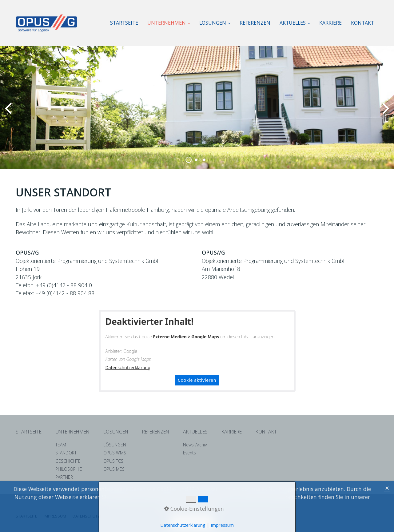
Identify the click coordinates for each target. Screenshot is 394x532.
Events (189, 453)
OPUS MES (114, 469)
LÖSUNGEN (215, 23)
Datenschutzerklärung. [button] (192, 505)
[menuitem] (126, 23)
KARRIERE (330, 23)
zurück (9, 113)
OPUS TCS (113, 461)
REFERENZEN (255, 23)
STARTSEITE (124, 23)
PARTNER (64, 477)
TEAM (61, 445)
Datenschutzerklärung (128, 367)
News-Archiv (195, 445)
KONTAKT (362, 23)
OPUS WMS (115, 453)
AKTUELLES (295, 23)
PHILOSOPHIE (69, 469)
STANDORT (66, 453)
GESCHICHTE (68, 461)
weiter (385, 113)
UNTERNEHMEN (169, 23)
